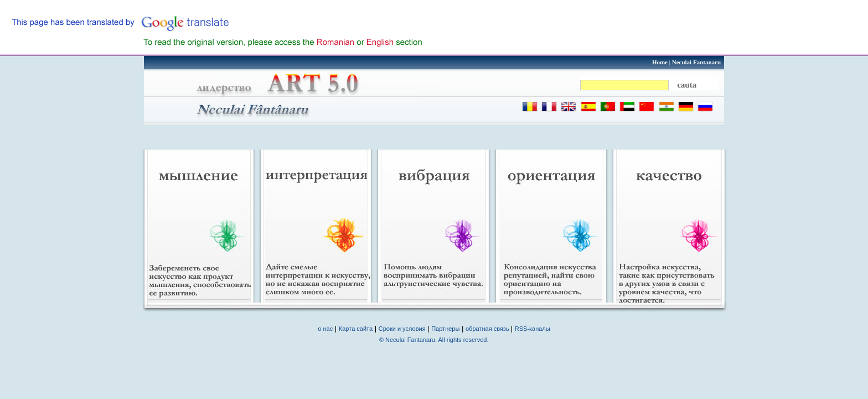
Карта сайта (356, 329)
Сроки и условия (402, 329)
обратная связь (488, 329)
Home (660, 62)
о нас (325, 329)
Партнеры (445, 329)
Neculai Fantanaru (696, 62)
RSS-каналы (533, 329)
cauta (687, 85)
